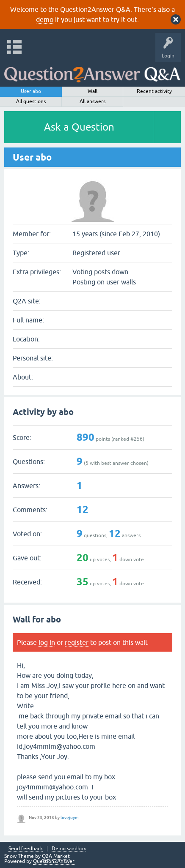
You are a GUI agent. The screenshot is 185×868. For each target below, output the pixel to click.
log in (47, 642)
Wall (92, 91)
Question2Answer (54, 861)
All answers (92, 101)
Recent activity (154, 91)
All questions (31, 101)
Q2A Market (56, 856)
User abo (31, 91)
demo (45, 19)
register (77, 642)
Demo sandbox (69, 849)
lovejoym (70, 818)
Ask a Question (79, 127)
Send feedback (26, 849)
